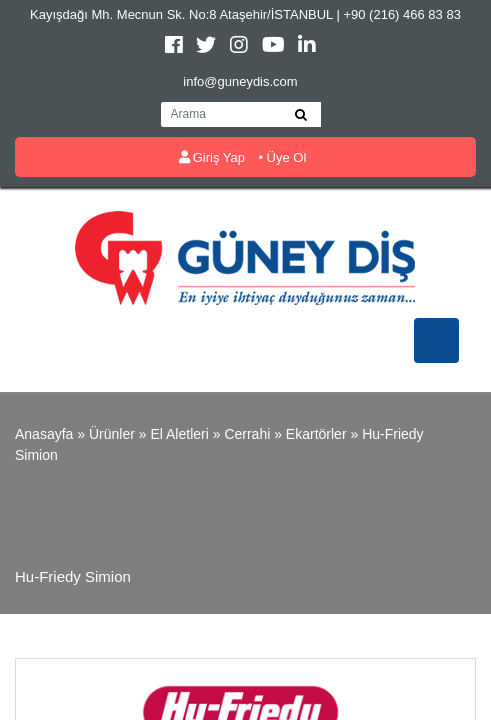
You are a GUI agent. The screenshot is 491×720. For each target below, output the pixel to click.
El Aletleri (179, 434)
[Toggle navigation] (436, 340)
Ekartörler (316, 434)
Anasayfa (44, 434)
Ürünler (112, 434)
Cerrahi (247, 434)
